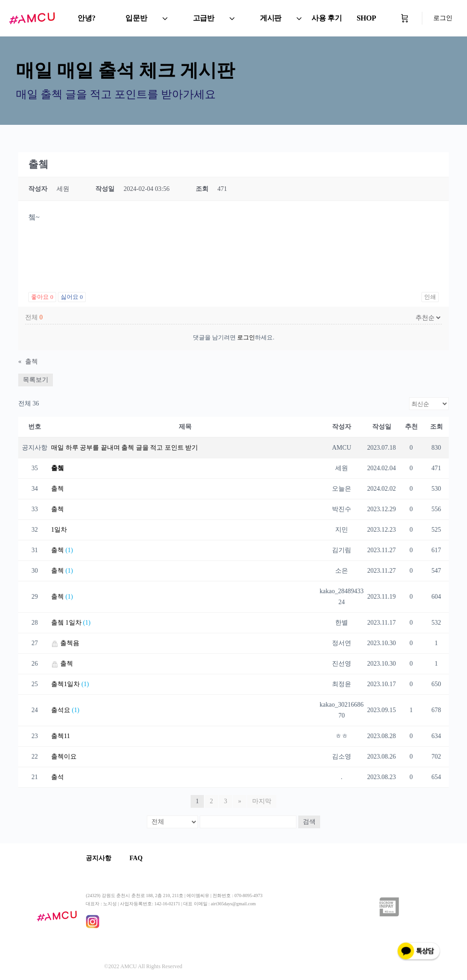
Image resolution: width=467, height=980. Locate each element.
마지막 (262, 801)
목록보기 (36, 380)
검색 (309, 822)
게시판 (271, 18)
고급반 (204, 18)
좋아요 (42, 297)
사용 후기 (327, 18)
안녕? (86, 18)
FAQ (136, 858)
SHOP (366, 18)
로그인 (443, 18)
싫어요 (72, 297)
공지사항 (99, 858)
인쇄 (430, 297)
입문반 (136, 18)
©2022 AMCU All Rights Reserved (143, 966)
